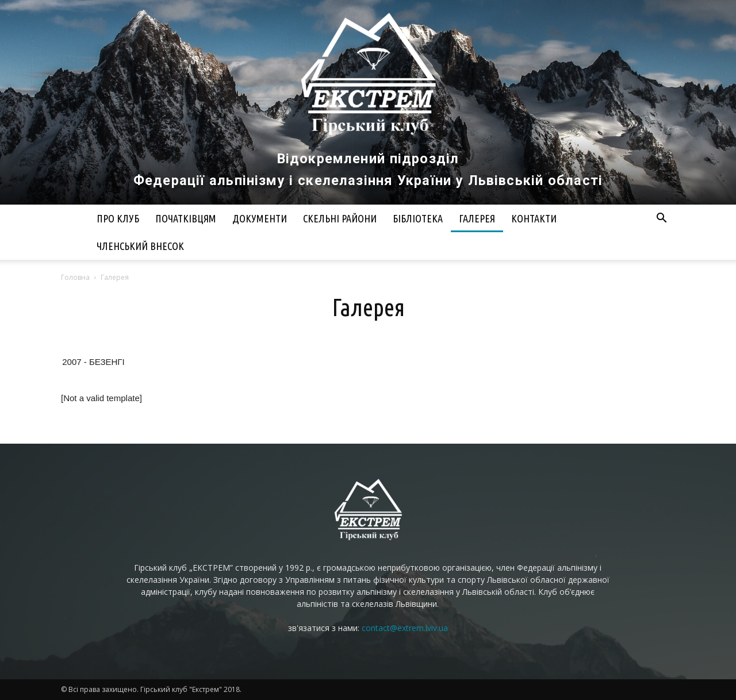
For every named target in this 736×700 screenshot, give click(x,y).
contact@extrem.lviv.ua (405, 628)
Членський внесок (140, 246)
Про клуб (118, 218)
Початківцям (186, 218)
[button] (661, 219)
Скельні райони (340, 218)
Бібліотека (418, 218)
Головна (75, 277)
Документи (260, 218)
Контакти (534, 218)
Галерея (477, 218)
